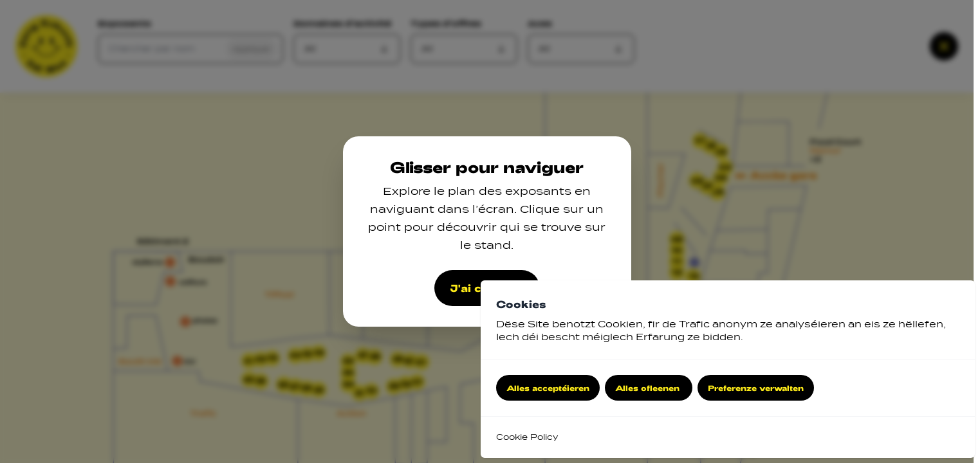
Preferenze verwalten (756, 388)
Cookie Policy (527, 437)
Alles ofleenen (649, 388)
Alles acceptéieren (548, 388)
